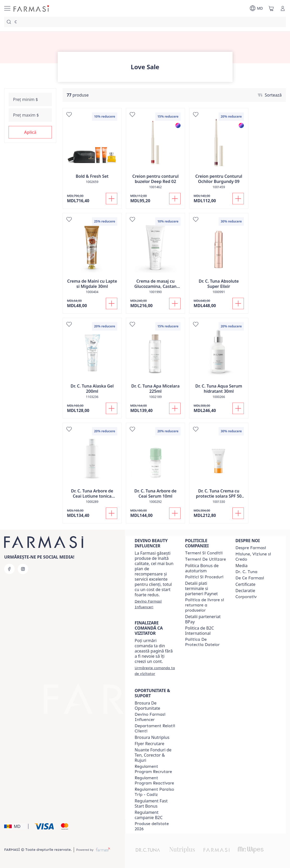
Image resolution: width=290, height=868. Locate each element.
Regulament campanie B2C (149, 815)
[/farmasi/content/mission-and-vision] (256, 557)
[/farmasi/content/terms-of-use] (205, 559)
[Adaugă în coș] (112, 199)
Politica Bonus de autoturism (202, 568)
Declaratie (245, 591)
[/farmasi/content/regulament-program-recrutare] (155, 769)
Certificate (246, 584)
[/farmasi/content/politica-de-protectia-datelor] (205, 642)
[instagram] (23, 569)
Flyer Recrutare (150, 744)
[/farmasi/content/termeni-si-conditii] (204, 553)
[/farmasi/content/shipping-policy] (205, 605)
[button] (30, 132)
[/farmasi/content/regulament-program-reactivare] (155, 781)
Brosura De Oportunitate (147, 706)
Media (242, 566)
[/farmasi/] (32, 8)
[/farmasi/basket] (271, 8)
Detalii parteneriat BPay (203, 619)
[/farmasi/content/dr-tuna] (246, 572)
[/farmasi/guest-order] (155, 671)
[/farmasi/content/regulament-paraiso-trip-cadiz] (155, 792)
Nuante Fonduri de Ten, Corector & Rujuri (153, 755)
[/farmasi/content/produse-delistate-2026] (155, 826)
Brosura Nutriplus (152, 737)
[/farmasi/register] (155, 604)
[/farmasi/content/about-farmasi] (251, 548)
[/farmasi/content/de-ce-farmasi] (250, 578)
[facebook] (9, 569)
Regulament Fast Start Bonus (151, 803)
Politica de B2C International (199, 631)
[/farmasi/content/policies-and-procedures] (204, 577)
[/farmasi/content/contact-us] (155, 728)
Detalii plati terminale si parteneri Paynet (201, 588)
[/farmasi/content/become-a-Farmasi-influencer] (155, 717)
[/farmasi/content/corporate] (246, 597)
